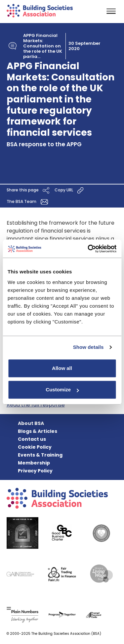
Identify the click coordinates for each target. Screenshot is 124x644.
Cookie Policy (35, 447)
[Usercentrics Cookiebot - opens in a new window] (88, 249)
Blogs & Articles (38, 431)
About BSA (31, 423)
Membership (34, 463)
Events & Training (40, 455)
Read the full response (36, 405)
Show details (88, 347)
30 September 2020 (84, 46)
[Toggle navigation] (111, 12)
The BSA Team (28, 202)
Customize (62, 390)
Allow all (62, 368)
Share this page (29, 190)
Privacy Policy (35, 471)
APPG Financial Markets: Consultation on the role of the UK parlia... (43, 46)
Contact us (32, 439)
